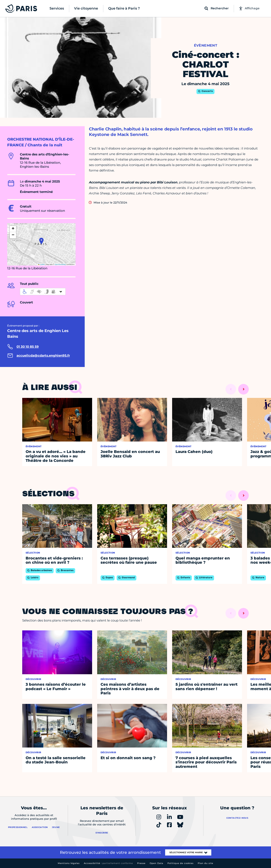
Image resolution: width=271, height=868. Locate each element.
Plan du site (205, 863)
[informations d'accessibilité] (43, 292)
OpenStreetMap (60, 264)
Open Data (156, 863)
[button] (41, 241)
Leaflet (41, 264)
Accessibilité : (108, 863)
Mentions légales (69, 863)
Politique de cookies (180, 863)
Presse (141, 863)
